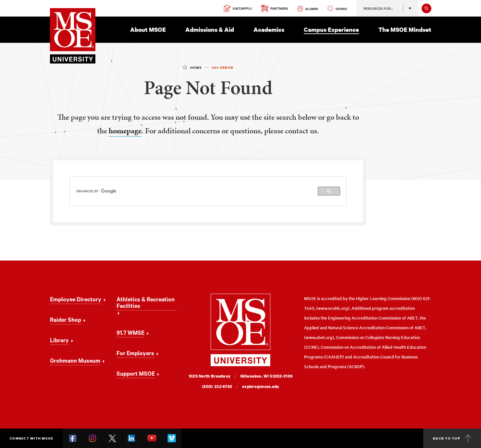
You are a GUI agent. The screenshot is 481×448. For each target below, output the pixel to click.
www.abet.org (319, 337)
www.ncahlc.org (333, 308)
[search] (208, 191)
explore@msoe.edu (261, 387)
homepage (125, 131)
